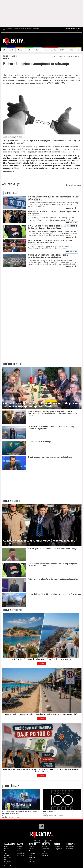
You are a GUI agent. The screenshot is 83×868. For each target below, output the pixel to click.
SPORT (38, 50)
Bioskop (19, 851)
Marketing (28, 29)
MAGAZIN (20, 50)
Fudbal (31, 847)
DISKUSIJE (13, 610)
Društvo (6, 58)
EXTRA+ (62, 50)
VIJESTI (11, 50)
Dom (6, 859)
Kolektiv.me (77, 56)
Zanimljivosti (21, 853)
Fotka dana (58, 847)
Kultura (19, 849)
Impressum (36, 29)
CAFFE (29, 50)
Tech (6, 853)
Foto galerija (58, 849)
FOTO (45, 50)
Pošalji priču (10, 29)
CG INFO (53, 50)
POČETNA (7, 56)
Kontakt (5, 31)
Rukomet (32, 855)
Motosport (33, 853)
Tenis (31, 851)
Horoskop (70, 849)
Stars (6, 847)
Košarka (32, 849)
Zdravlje (7, 855)
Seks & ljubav (9, 866)
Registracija (70, 29)
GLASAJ (42, 663)
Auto (6, 864)
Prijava (78, 29)
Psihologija (8, 857)
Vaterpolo (32, 857)
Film (18, 857)
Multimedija (70, 847)
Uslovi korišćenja (19, 29)
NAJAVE (71, 50)
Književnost (20, 855)
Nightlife (19, 847)
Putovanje (8, 862)
